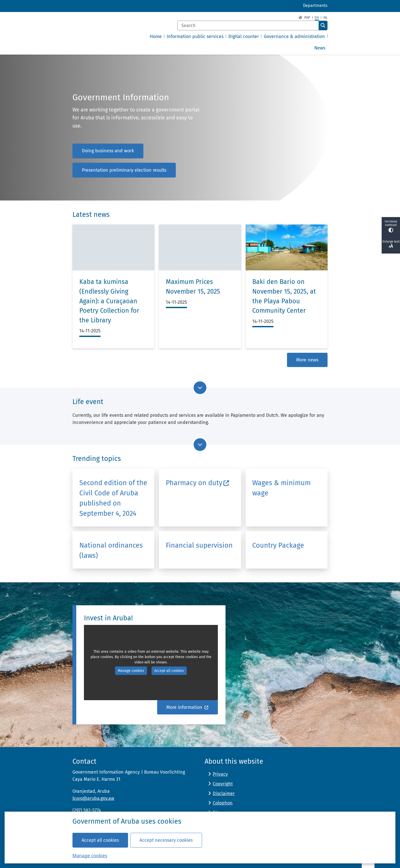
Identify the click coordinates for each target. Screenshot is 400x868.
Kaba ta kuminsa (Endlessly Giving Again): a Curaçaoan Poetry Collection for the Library (109, 301)
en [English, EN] (317, 17)
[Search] (248, 26)
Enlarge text (391, 244)
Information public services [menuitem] (195, 36)
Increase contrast (391, 226)
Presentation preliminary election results (124, 170)
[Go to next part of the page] (200, 388)
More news (307, 360)
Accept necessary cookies (166, 840)
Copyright (223, 784)
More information (187, 707)
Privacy (220, 774)
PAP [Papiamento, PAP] (307, 17)
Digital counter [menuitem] (244, 36)
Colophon (223, 803)
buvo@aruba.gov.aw (93, 798)
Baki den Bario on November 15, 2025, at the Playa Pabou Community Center (284, 296)
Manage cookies (90, 855)
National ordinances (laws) (111, 550)
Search (323, 26)
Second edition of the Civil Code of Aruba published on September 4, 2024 (113, 498)
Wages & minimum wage (282, 488)
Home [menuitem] (156, 36)
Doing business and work (108, 151)
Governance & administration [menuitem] (294, 36)
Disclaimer (224, 794)
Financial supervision (199, 545)
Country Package (278, 545)
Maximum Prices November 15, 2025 (193, 287)
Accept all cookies (100, 840)
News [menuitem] (320, 48)
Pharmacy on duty (198, 483)
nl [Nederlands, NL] (326, 17)
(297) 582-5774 (87, 810)
